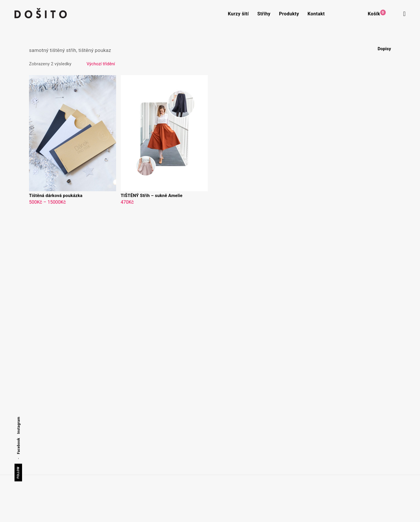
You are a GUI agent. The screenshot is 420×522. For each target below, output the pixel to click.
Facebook (19, 446)
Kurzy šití (238, 14)
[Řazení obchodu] (130, 64)
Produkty (289, 14)
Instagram (19, 425)
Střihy (264, 14)
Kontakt (316, 14)
